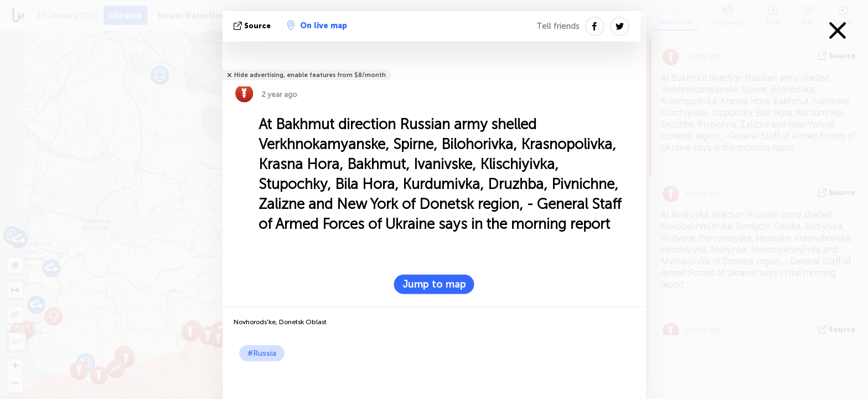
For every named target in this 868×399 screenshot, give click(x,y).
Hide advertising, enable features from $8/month (310, 75)
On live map (317, 25)
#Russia (262, 353)
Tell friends (558, 26)
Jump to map (434, 284)
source (253, 26)
